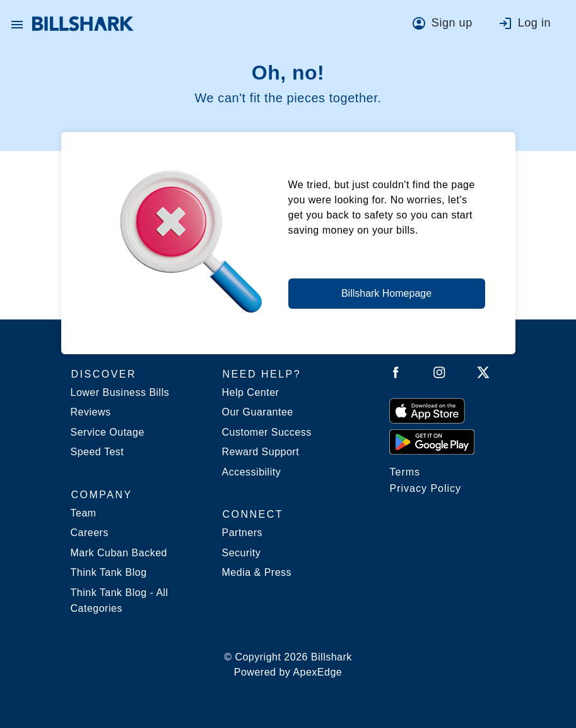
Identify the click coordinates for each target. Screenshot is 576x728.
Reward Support (261, 452)
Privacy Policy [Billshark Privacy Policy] (426, 488)
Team (84, 513)
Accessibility (252, 472)
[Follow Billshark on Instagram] (439, 375)
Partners (242, 533)
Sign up (452, 23)
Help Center (251, 392)
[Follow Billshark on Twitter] (483, 375)
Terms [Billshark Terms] (405, 472)
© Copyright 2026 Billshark (288, 666)
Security (242, 553)
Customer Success (267, 432)
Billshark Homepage (386, 293)
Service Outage (108, 432)
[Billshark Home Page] (83, 24)
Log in (534, 23)
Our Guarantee (258, 412)
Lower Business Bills (120, 392)
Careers (90, 533)
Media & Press (257, 572)
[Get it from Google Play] (432, 441)
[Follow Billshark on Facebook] (396, 375)
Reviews (91, 412)
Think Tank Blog (109, 572)
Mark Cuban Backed (119, 553)
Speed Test (97, 452)
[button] (17, 24)
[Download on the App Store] (427, 410)
